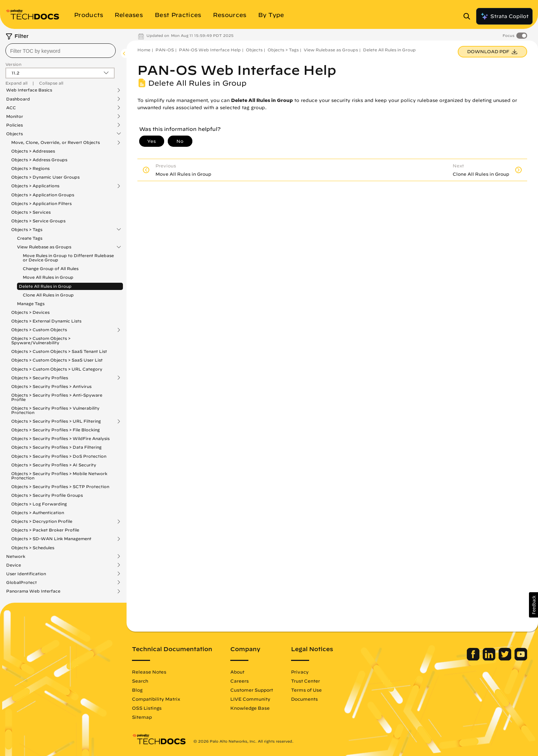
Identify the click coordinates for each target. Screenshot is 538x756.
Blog (137, 690)
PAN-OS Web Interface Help (210, 50)
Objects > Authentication (38, 512)
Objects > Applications (35, 186)
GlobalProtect (22, 582)
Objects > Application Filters (41, 203)
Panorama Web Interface (33, 591)
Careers (240, 681)
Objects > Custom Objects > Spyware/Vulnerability (41, 340)
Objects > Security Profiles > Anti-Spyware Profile (57, 397)
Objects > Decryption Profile (42, 521)
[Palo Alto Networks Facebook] (474, 659)
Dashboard (18, 99)
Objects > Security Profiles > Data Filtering (56, 447)
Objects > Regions (30, 168)
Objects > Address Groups (39, 160)
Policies (14, 125)
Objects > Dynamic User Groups (45, 177)
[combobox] (61, 51)
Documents (304, 699)
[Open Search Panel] (469, 16)
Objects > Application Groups (43, 195)
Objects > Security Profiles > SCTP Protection (60, 486)
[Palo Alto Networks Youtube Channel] (521, 659)
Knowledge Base (250, 708)
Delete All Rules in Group (45, 286)
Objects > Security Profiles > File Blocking (55, 430)
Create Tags (30, 238)
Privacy (300, 672)
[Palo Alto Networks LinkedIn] (490, 659)
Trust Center (306, 681)
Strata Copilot (504, 16)
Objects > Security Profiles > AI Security (54, 465)
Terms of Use (306, 690)
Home (144, 50)
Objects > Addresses (33, 151)
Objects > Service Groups (38, 221)
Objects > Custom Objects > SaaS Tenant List (59, 351)
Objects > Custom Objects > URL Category (57, 369)
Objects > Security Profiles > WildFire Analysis (60, 438)
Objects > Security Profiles (40, 378)
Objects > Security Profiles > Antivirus (51, 386)
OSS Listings (147, 708)
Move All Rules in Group (48, 277)
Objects (14, 134)
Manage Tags (31, 304)
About (237, 672)
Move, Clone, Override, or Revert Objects (55, 142)
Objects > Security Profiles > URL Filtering (56, 421)
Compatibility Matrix (156, 699)
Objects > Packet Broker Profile (45, 530)
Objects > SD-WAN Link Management (51, 539)
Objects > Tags (27, 230)
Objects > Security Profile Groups (47, 495)
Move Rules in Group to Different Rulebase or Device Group (68, 258)
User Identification (26, 574)
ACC (11, 108)
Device (14, 565)
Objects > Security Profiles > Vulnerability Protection (55, 410)
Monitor (15, 116)
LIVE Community (250, 699)
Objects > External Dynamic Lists (46, 321)
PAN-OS (165, 50)
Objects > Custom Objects (39, 330)
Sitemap (142, 717)
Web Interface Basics (29, 90)
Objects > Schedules (33, 548)
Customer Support (252, 690)
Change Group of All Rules (51, 268)
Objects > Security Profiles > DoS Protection (59, 456)
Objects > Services (31, 212)
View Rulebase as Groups (44, 247)
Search (140, 681)
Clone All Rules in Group (48, 295)
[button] (533, 605)
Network (16, 556)
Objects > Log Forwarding (39, 504)
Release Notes (149, 672)
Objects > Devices (30, 312)
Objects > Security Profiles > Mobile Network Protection (59, 476)
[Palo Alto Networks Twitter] (506, 659)
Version (13, 64)
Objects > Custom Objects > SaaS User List (57, 360)
